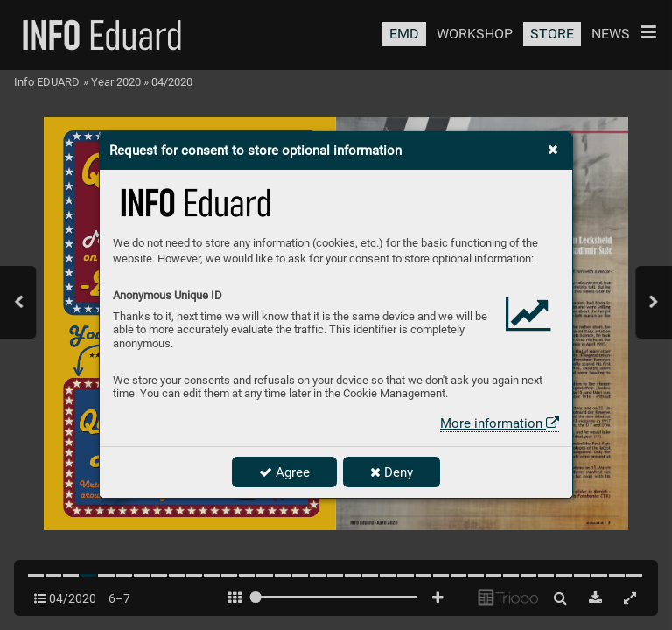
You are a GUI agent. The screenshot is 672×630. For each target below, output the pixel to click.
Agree (284, 472)
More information (500, 423)
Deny (392, 472)
